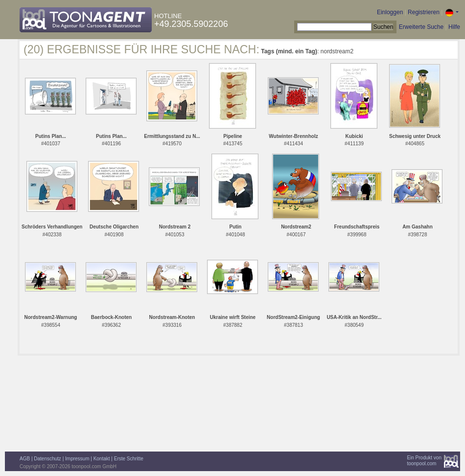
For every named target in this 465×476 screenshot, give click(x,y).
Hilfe (454, 27)
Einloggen (390, 12)
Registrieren (424, 12)
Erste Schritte (129, 459)
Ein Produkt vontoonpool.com (424, 461)
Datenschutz (47, 459)
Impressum (77, 459)
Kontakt (102, 459)
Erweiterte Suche (421, 27)
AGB (25, 459)
